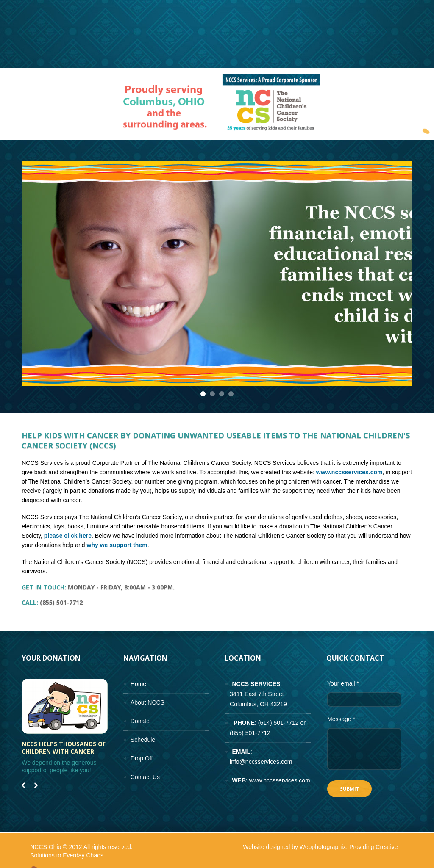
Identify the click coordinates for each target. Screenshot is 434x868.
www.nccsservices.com (349, 472)
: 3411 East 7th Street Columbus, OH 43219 (256, 694)
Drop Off (142, 758)
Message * (341, 719)
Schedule (143, 740)
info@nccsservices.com (261, 762)
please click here (68, 536)
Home (138, 684)
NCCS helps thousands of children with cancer (64, 748)
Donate (140, 721)
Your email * (343, 683)
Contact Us (145, 777)
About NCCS (147, 702)
